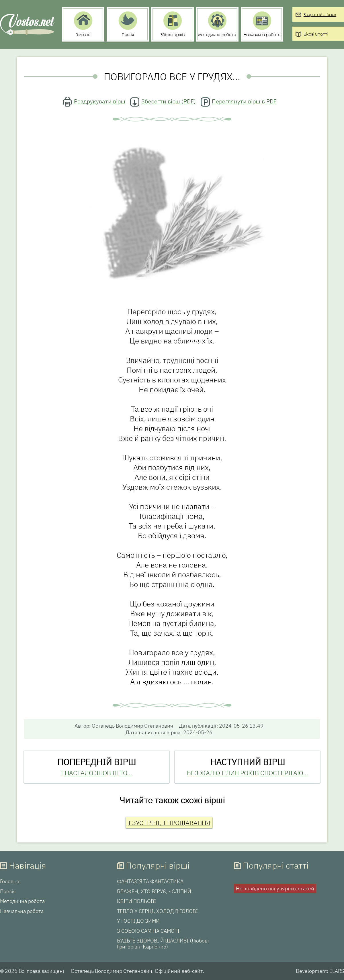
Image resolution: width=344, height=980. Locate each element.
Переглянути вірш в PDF (244, 101)
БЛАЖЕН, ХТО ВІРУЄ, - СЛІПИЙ (154, 891)
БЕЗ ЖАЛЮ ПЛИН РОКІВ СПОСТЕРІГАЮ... (248, 773)
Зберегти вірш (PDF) (169, 101)
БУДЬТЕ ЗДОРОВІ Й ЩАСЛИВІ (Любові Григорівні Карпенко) (163, 944)
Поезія (8, 891)
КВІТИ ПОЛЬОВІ (136, 901)
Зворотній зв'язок (320, 15)
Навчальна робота (22, 911)
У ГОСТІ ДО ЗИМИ (138, 921)
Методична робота (22, 901)
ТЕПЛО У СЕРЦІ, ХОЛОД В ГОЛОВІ (157, 911)
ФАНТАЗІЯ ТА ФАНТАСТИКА (150, 881)
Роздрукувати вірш (100, 101)
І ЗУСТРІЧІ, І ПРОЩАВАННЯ (169, 823)
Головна (10, 881)
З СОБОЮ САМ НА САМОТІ (148, 931)
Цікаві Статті (316, 35)
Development (311, 971)
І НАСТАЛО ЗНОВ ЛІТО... (96, 773)
